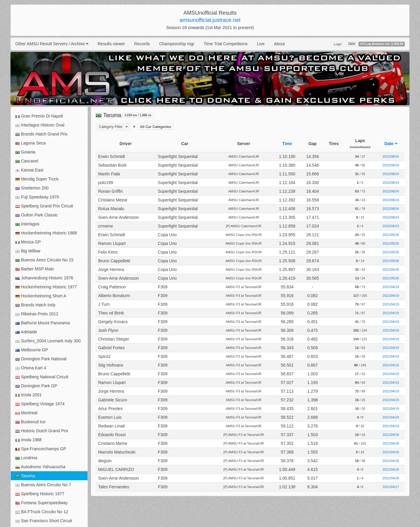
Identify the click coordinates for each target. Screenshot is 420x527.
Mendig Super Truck (37, 179)
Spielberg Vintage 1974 (40, 404)
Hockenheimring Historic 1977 (46, 287)
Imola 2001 (28, 395)
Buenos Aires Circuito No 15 (44, 260)
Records (142, 44)
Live (261, 44)
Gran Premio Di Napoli (39, 116)
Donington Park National (41, 359)
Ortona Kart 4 (31, 368)
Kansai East (29, 170)
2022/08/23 (391, 226)
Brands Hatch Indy (35, 305)
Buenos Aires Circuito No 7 (43, 485)
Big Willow (28, 251)
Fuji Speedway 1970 (37, 197)
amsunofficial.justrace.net (210, 20)
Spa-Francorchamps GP (41, 449)
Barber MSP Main (35, 269)
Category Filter (113, 127)
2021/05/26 (391, 235)
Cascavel (27, 161)
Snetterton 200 (32, 188)
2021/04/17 (391, 487)
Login (338, 44)
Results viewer (111, 44)
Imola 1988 (28, 440)
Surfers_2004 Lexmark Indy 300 (48, 341)
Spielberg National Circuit (42, 377)
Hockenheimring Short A (41, 296)
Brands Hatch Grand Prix (42, 134)
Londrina (26, 458)
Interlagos (27, 224)
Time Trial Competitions (226, 44)
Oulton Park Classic (37, 215)
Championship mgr (177, 44)
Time (287, 144)
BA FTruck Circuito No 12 (42, 512)
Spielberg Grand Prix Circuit (44, 206)
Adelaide (26, 332)
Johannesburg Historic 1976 (44, 278)
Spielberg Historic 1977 (40, 494)
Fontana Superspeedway (42, 503)
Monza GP (28, 242)
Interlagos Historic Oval (40, 125)
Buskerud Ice (30, 422)
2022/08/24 (391, 156)
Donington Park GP (36, 386)
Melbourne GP (32, 350)
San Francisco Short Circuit (44, 521)
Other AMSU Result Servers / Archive (52, 44)
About (280, 44)
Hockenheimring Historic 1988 (46, 233)
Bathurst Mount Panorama (43, 323)
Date (391, 144)
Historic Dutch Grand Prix (42, 431)
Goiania (25, 152)
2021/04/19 (391, 287)
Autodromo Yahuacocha (40, 467)
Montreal (26, 413)
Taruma (25, 476)
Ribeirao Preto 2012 (37, 314)
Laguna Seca (30, 143)
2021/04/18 (391, 435)
